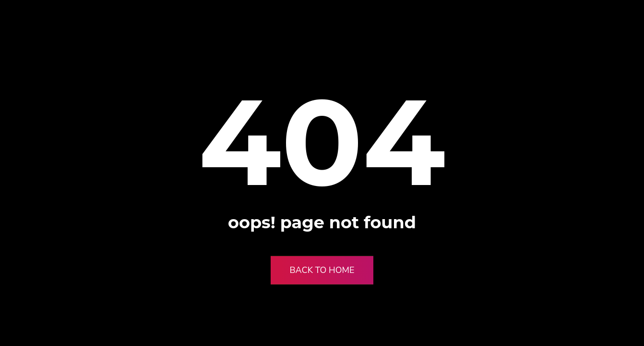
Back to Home (322, 270)
